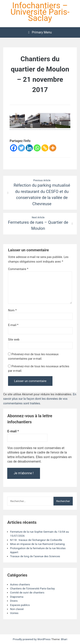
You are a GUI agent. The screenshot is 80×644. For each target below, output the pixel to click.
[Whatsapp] (37, 148)
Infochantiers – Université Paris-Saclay (40, 12)
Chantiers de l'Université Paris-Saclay (32, 588)
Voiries (14, 613)
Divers (14, 601)
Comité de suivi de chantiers (27, 592)
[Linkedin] (29, 148)
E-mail (13, 325)
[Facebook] (14, 148)
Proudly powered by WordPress (32, 639)
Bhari (64, 639)
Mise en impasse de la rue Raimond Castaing (37, 544)
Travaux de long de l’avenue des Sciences (35, 556)
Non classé (17, 609)
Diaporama (17, 597)
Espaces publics (20, 605)
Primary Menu (40, 32)
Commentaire (18, 269)
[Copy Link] (45, 148)
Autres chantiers (20, 584)
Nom (12, 310)
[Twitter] (21, 148)
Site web (14, 340)
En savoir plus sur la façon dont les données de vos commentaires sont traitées (40, 399)
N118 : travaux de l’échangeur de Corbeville (36, 540)
